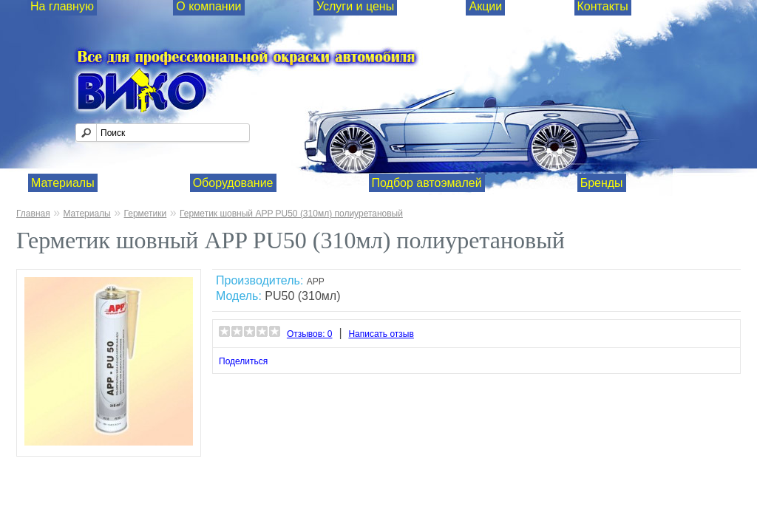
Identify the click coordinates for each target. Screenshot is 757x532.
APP (316, 282)
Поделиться (243, 361)
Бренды (602, 183)
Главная (33, 214)
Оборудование (233, 183)
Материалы (63, 183)
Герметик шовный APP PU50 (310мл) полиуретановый (291, 214)
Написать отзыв (381, 334)
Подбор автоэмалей (427, 183)
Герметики (146, 214)
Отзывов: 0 (310, 334)
